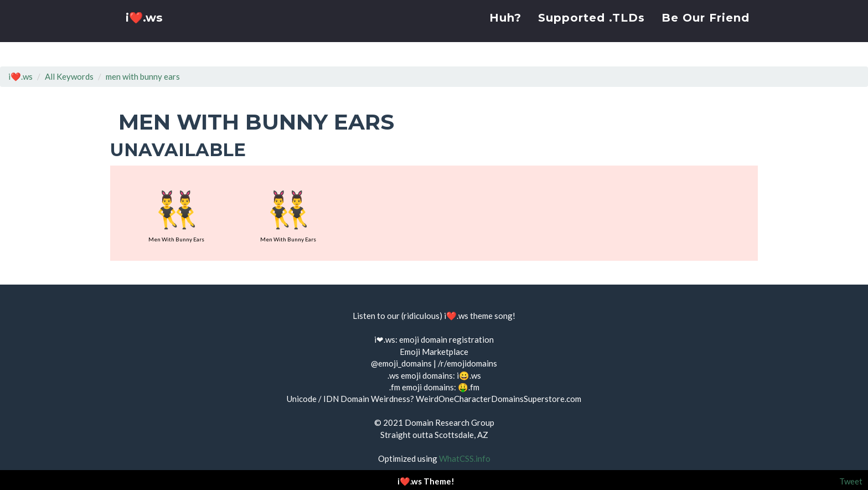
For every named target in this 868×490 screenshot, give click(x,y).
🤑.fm (469, 387)
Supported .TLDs (591, 30)
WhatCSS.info (465, 458)
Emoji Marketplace (434, 352)
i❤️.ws (146, 33)
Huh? (505, 30)
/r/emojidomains (467, 363)
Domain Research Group (449, 422)
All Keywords (69, 76)
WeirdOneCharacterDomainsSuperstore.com (498, 399)
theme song (491, 316)
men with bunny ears (143, 76)
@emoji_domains (401, 363)
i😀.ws (469, 375)
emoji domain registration (446, 339)
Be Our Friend (706, 30)
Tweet (851, 481)
